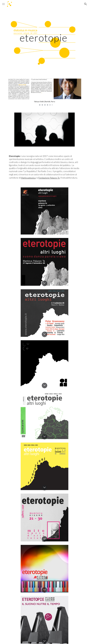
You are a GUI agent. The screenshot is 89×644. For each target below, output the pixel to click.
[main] (44, 38)
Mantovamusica (28, 178)
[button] (3, 4)
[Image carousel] (44, 92)
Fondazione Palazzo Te (49, 178)
